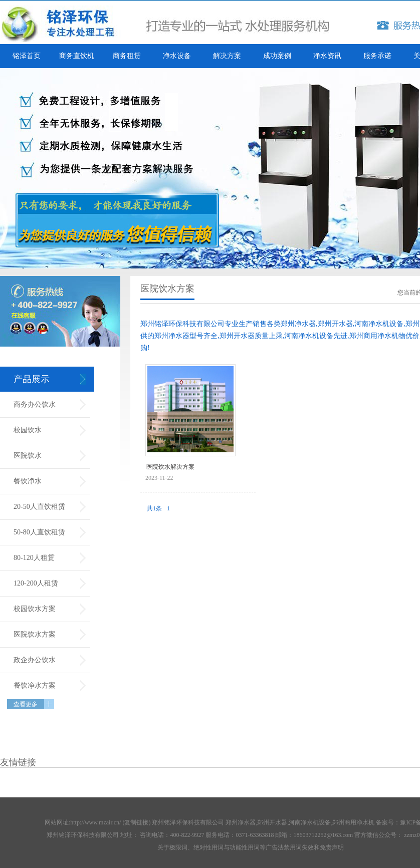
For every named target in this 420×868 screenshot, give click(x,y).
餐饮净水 (28, 481)
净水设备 (177, 56)
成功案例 (277, 56)
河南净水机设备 (310, 822)
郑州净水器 (241, 822)
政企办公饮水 (35, 660)
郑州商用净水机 (353, 822)
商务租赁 (127, 56)
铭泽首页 (27, 56)
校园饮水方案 (35, 609)
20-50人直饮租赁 (39, 507)
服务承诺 (377, 56)
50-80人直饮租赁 (39, 532)
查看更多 (26, 704)
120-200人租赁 (36, 583)
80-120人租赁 (34, 558)
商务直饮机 (77, 56)
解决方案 (227, 56)
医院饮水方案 (35, 634)
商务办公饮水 (35, 404)
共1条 (154, 508)
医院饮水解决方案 (170, 467)
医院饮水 (28, 456)
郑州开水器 (272, 822)
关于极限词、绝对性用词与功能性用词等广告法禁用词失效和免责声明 (251, 847)
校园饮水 (28, 430)
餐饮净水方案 (35, 685)
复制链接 (136, 822)
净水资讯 (327, 56)
